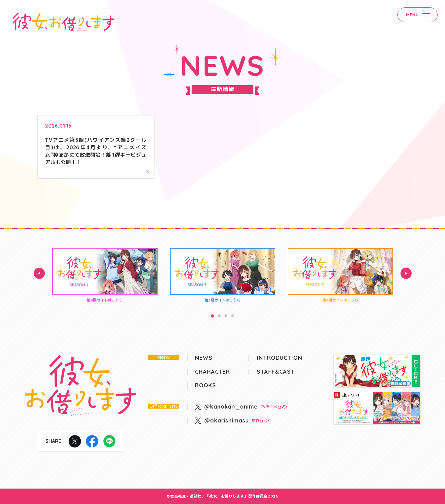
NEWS (204, 358)
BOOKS (206, 386)
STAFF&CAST (276, 372)
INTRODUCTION (280, 358)
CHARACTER (212, 372)
